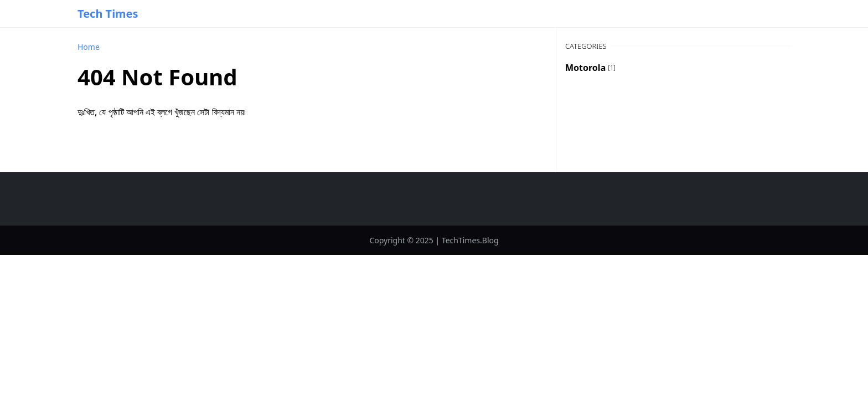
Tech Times (108, 14)
